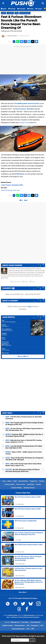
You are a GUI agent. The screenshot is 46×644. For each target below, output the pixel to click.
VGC (42, 626)
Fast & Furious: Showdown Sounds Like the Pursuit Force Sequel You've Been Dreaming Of (21, 22)
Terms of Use (21, 484)
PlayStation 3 (5, 326)
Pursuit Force (24, 123)
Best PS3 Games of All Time (10, 190)
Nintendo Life (15, 622)
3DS (8, 330)
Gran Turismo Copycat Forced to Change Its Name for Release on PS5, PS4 (24, 424)
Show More (23, 592)
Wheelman (21, 174)
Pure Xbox (25, 622)
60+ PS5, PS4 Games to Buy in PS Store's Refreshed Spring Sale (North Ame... (23, 470)
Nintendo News (20, 626)
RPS (33, 629)
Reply (32, 282)
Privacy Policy (10, 484)
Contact (42, 481)
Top (4, 481)
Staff (15, 481)
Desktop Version (29, 488)
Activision (10, 13)
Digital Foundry (8, 626)
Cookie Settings (17, 488)
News (3, 13)
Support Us (34, 481)
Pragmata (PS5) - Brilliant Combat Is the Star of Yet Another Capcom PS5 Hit (24, 435)
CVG (28, 629)
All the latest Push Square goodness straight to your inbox (23, 636)
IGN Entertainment (29, 615)
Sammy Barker (12, 36)
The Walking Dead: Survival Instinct (27, 103)
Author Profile (15, 282)
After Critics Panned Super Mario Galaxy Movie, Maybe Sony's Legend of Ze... (24, 465)
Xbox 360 (4, 330)
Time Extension (35, 622)
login (30, 306)
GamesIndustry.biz (18, 629)
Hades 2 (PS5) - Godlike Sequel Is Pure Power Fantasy (24, 453)
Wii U (11, 330)
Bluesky (25, 282)
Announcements (25, 13)
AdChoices (14, 617)
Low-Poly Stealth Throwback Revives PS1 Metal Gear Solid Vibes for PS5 (24, 447)
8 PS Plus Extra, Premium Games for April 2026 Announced (24, 418)
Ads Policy (31, 484)
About (9, 481)
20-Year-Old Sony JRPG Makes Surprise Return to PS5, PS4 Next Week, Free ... (24, 429)
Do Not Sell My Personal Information (29, 617)
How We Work (23, 481)
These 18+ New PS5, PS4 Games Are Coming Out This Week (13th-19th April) (24, 459)
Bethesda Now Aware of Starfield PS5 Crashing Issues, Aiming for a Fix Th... (24, 441)
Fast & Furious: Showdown (25, 109)
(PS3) (12, 185)
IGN (28, 626)
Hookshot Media (12, 615)
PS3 (17, 13)
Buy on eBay (23, 356)
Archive (39, 484)
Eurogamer (35, 626)
